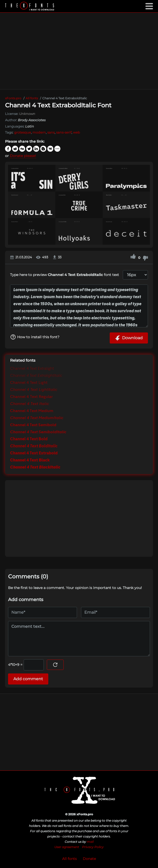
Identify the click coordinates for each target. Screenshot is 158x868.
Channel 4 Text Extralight (32, 369)
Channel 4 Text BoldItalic (34, 446)
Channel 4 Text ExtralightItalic (36, 376)
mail (90, 842)
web (76, 132)
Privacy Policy (93, 847)
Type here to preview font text (65, 275)
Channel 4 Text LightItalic (34, 390)
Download (129, 338)
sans (51, 132)
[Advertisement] (79, 51)
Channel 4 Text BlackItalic (35, 468)
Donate (89, 859)
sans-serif (64, 132)
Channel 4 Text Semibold (33, 425)
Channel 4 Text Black (30, 460)
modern (39, 132)
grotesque (23, 132)
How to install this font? (35, 337)
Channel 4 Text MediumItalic (37, 418)
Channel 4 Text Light (29, 383)
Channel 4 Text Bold (29, 439)
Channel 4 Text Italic (30, 404)
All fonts (69, 859)
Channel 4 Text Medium (32, 411)
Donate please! (23, 156)
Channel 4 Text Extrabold (34, 453)
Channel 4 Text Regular (31, 397)
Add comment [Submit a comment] (28, 679)
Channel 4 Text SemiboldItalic (38, 432)
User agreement (67, 847)
